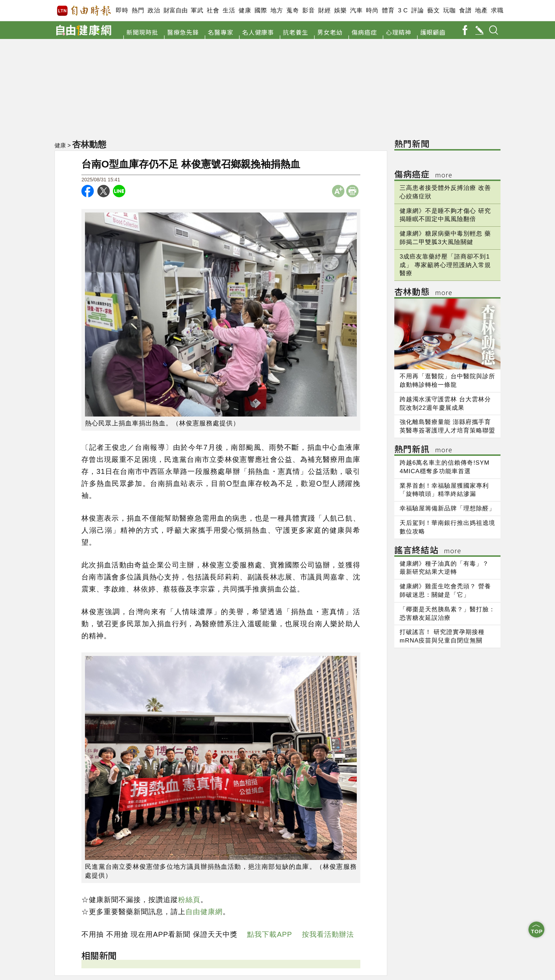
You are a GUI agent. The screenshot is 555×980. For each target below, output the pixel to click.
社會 (213, 10)
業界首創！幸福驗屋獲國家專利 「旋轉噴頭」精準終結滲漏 (444, 490)
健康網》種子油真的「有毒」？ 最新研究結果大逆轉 (444, 568)
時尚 (372, 10)
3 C (403, 10)
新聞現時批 (142, 32)
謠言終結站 (428, 551)
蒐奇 (293, 10)
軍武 (197, 10)
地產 (481, 10)
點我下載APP (270, 934)
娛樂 (340, 10)
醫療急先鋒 (183, 32)
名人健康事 (258, 32)
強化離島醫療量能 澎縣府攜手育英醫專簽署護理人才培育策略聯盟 (447, 426)
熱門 (138, 10)
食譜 (465, 10)
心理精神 (399, 32)
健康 (245, 10)
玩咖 (449, 10)
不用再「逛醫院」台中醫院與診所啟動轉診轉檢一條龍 (447, 381)
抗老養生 (296, 32)
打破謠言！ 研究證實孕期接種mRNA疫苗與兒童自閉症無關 (442, 636)
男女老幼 (330, 32)
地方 (277, 10)
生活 (229, 10)
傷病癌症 (364, 32)
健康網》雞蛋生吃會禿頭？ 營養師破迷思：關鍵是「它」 (445, 591)
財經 (324, 10)
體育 (388, 10)
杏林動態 (90, 144)
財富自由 (175, 10)
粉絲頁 (189, 900)
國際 (261, 10)
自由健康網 (204, 912)
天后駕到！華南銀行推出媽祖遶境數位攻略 (447, 527)
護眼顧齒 (433, 32)
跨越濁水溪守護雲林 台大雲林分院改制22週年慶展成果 (445, 404)
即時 (122, 10)
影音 (308, 10)
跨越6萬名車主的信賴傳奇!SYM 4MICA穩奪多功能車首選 (445, 467)
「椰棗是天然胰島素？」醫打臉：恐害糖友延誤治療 (447, 614)
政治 (154, 10)
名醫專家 (221, 32)
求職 (497, 10)
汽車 (356, 10)
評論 (417, 10)
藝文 (433, 10)
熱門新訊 (423, 450)
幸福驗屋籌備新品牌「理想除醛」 (447, 508)
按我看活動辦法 (328, 934)
